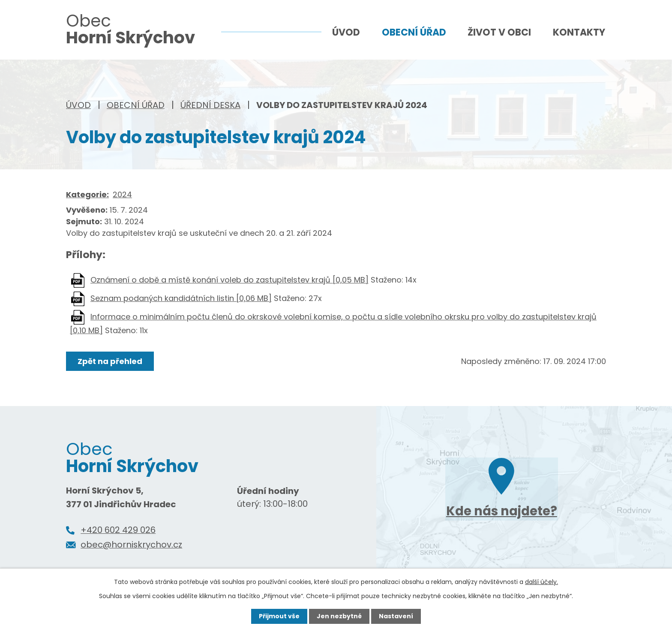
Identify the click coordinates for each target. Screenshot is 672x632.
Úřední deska (210, 105)
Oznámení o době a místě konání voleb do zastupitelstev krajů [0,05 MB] (229, 280)
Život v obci (499, 32)
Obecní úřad (136, 105)
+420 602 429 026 (118, 530)
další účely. (541, 582)
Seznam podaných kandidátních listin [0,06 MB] (181, 298)
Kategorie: (87, 194)
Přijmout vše (279, 616)
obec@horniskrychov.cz (131, 545)
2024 (122, 194)
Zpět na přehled (110, 361)
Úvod (78, 105)
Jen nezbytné (339, 616)
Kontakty (579, 32)
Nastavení (396, 616)
